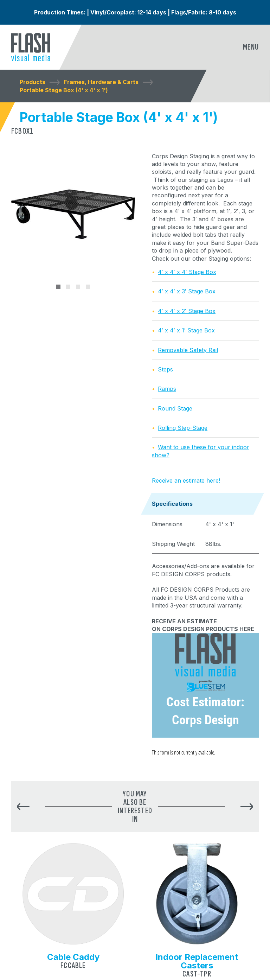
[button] (23, 807)
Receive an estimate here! (186, 481)
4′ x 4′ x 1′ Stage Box (186, 330)
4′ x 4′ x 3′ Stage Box (187, 291)
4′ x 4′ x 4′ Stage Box (187, 272)
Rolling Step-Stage (183, 428)
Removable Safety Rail (188, 350)
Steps (165, 369)
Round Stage (175, 408)
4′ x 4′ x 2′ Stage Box (187, 311)
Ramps (167, 389)
